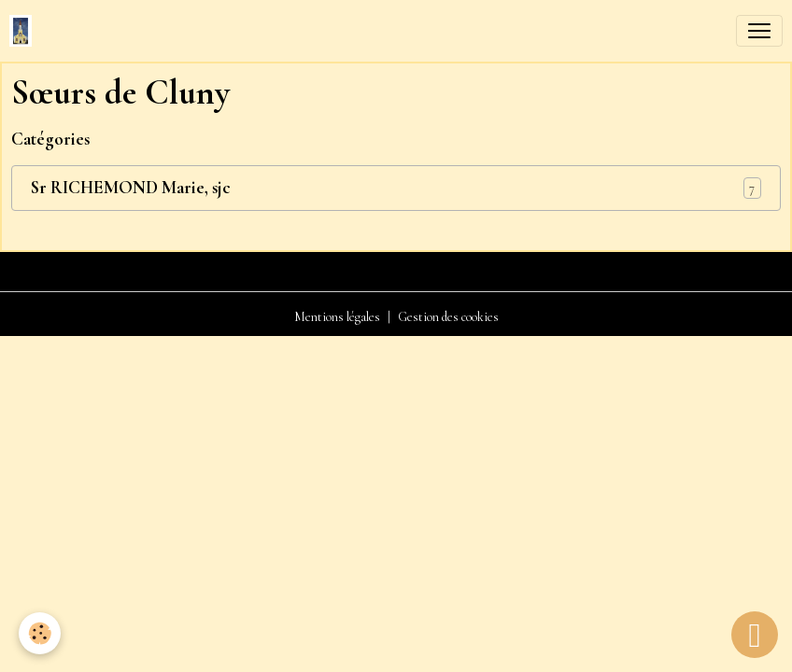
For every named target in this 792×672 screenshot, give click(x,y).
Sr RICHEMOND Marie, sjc (131, 188)
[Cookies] (40, 633)
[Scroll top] (755, 635)
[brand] (24, 31)
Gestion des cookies (448, 317)
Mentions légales (337, 317)
